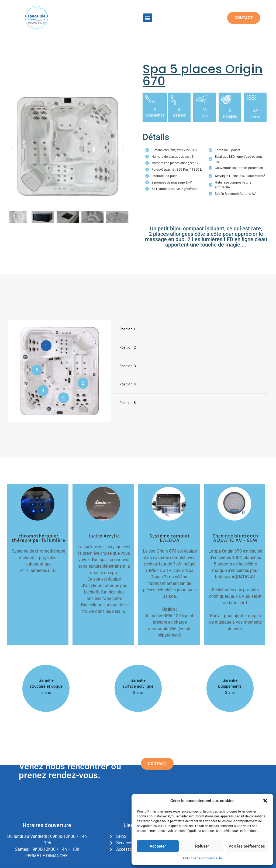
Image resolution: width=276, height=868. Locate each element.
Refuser (202, 846)
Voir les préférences (247, 846)
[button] (265, 801)
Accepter (158, 846)
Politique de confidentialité (202, 858)
